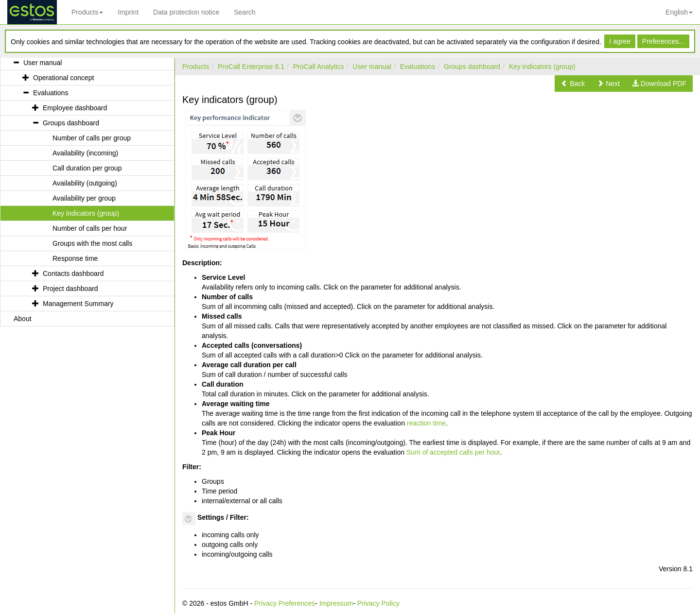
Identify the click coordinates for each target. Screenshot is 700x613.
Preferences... (663, 41)
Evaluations (418, 67)
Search (245, 12)
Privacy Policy (378, 603)
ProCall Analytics (319, 67)
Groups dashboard (472, 67)
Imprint (128, 12)
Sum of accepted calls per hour (453, 452)
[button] (573, 84)
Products (87, 12)
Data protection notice (186, 12)
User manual (372, 67)
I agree (620, 41)
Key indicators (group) (542, 67)
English (679, 12)
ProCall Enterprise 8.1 (251, 67)
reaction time (426, 423)
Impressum (336, 603)
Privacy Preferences (285, 603)
